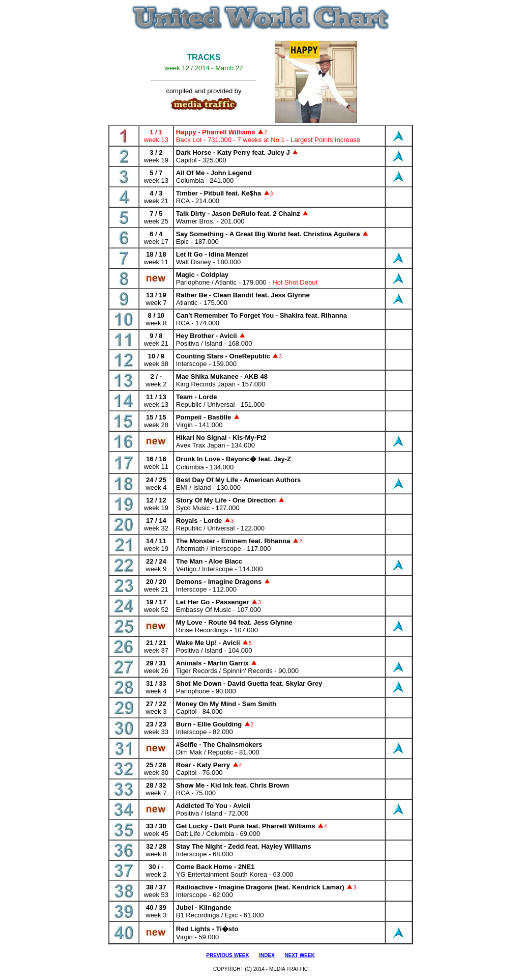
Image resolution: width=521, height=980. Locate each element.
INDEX (267, 955)
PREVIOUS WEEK (227, 955)
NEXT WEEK (299, 955)
